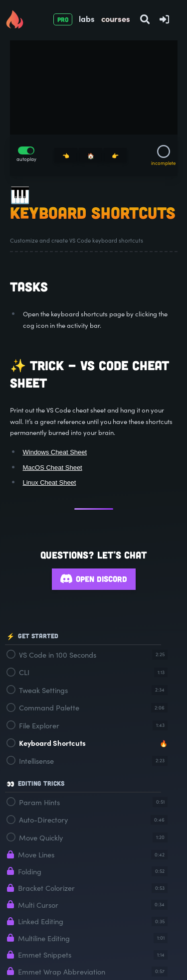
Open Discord (94, 579)
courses (116, 18)
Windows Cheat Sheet (55, 452)
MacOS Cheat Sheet (53, 468)
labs (87, 18)
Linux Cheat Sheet (50, 483)
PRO (63, 19)
